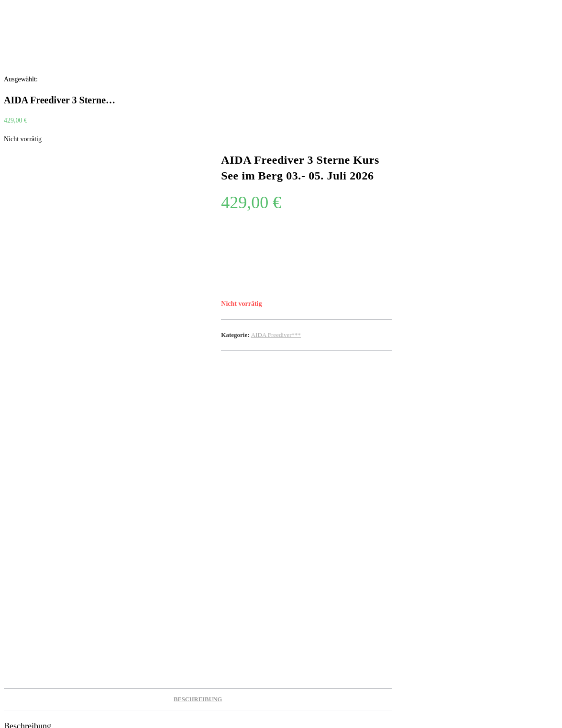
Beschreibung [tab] (198, 393)
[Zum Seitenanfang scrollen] (5, 718)
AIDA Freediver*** (276, 335)
